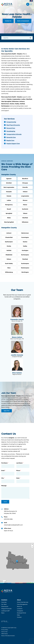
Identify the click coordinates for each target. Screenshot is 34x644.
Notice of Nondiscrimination (8, 636)
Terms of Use (4, 632)
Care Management (22, 604)
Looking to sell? (5, 611)
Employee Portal (22, 613)
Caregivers (20, 611)
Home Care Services (23, 602)
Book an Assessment (23, 21)
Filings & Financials (6, 609)
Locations (20, 609)
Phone (18, 471)
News (3, 613)
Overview (4, 602)
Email (3, 471)
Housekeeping (11, 131)
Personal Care (11, 128)
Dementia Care (11, 137)
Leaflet (32, 582)
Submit (5, 502)
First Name (4, 463)
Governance (5, 606)
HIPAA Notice (5, 634)
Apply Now (7, 411)
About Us (19, 606)
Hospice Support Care (13, 143)
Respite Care (10, 140)
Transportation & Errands (14, 134)
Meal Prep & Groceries (13, 125)
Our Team (4, 604)
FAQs (18, 615)
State (18, 478)
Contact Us (8, 21)
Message (4, 486)
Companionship (11, 122)
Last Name (19, 463)
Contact (19, 617)
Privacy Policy (5, 630)
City (3, 478)
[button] (17, 561)
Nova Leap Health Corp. (7, 4)
